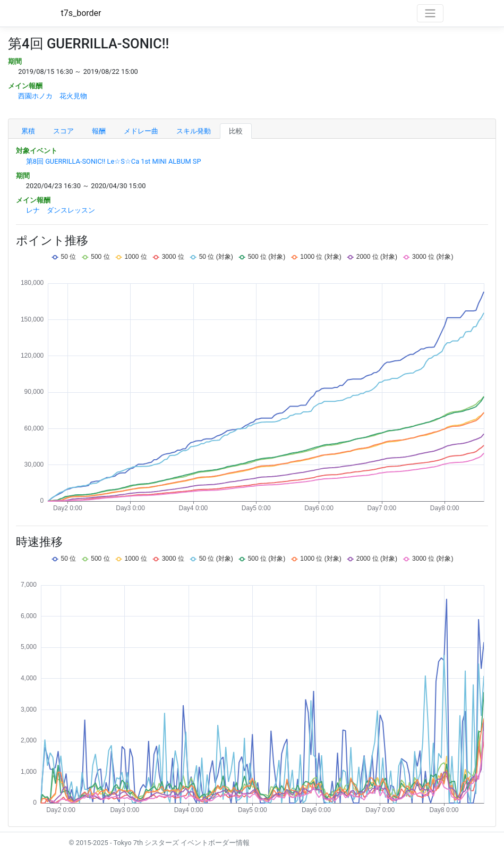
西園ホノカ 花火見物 (53, 96)
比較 (236, 131)
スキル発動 (194, 131)
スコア (63, 131)
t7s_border (81, 13)
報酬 (99, 131)
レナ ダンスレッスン (61, 210)
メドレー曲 (141, 131)
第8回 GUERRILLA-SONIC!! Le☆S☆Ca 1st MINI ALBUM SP (114, 161)
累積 (28, 131)
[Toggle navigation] (430, 13)
